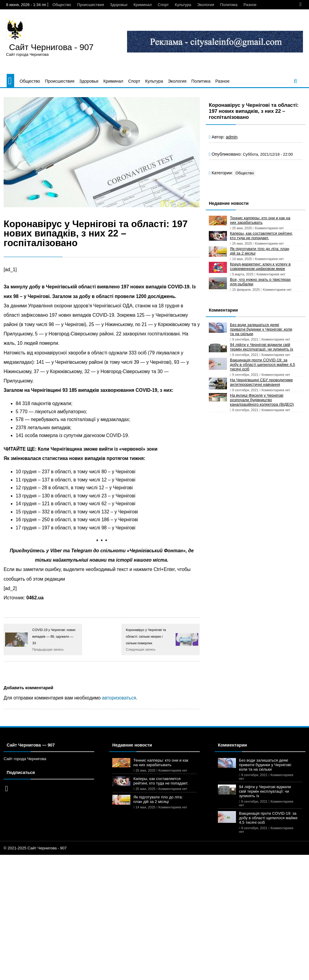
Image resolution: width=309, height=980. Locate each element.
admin (232, 137)
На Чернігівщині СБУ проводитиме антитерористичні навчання (261, 382)
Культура (183, 5)
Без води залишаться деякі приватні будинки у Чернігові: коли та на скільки (261, 329)
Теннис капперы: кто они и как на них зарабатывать (260, 220)
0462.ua (35, 598)
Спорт (163, 5)
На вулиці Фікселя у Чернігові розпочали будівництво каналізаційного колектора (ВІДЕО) (262, 400)
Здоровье (119, 5)
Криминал (143, 5)
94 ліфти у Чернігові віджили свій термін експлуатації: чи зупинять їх (262, 347)
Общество (62, 5)
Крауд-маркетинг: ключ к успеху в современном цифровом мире (260, 266)
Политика (229, 5)
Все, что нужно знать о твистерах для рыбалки (260, 282)
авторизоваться (119, 698)
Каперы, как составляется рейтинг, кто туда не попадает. (261, 236)
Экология (205, 5)
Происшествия (91, 5)
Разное (250, 5)
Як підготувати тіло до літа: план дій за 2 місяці (260, 251)
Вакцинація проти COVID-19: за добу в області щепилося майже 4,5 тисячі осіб (263, 365)
